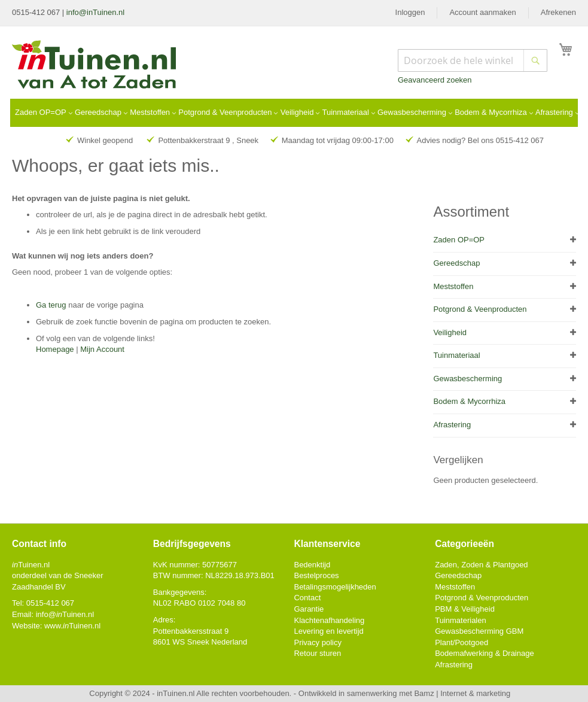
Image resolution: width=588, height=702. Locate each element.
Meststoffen (453, 286)
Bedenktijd (312, 565)
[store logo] (95, 66)
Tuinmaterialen (461, 620)
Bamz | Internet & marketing (462, 693)
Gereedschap (456, 263)
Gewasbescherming (467, 379)
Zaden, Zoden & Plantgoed (481, 565)
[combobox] (473, 60)
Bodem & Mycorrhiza (469, 401)
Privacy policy (317, 642)
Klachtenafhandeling (329, 620)
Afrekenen (558, 12)
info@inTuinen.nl (95, 12)
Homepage (55, 349)
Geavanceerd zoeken (435, 80)
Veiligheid (450, 332)
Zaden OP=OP (459, 240)
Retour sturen (317, 653)
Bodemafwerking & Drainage (484, 653)
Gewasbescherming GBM (479, 631)
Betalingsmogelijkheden (335, 587)
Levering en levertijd (328, 631)
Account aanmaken (482, 12)
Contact (307, 598)
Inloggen (410, 12)
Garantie (309, 609)
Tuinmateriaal (456, 355)
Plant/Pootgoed (461, 642)
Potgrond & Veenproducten (480, 309)
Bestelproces (316, 575)
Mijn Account (102, 349)
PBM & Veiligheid (465, 609)
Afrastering (452, 425)
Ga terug (51, 305)
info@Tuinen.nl (65, 614)
